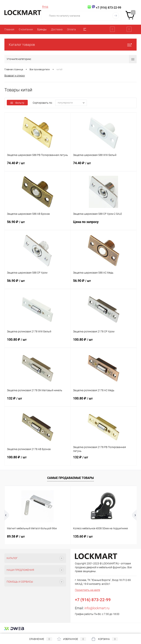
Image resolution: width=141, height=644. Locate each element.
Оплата (71, 29)
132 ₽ (38, 401)
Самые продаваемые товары (70, 478)
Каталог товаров (70, 45)
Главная (9, 29)
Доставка (57, 29)
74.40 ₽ (38, 165)
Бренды (42, 29)
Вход (45, 7)
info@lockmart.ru (97, 608)
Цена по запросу (104, 224)
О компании (26, 29)
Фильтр (17, 103)
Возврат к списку (15, 76)
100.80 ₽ (38, 342)
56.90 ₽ (38, 224)
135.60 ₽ (83, 536)
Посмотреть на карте (87, 590)
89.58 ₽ (16, 536)
